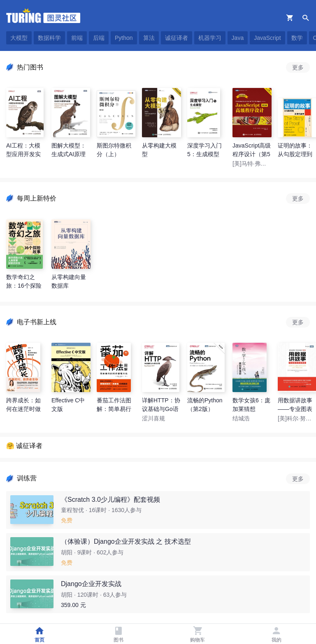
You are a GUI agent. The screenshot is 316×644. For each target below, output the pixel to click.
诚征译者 (177, 38)
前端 (77, 38)
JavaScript (267, 38)
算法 (149, 38)
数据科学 (49, 38)
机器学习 (210, 38)
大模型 (19, 38)
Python (124, 38)
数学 (297, 38)
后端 (99, 38)
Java (238, 38)
